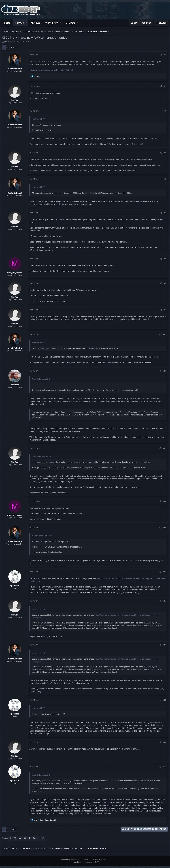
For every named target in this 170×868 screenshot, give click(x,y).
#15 (164, 572)
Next (13, 47)
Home (7, 23)
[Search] (161, 23)
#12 (164, 448)
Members (70, 23)
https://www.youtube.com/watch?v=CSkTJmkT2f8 (51, 70)
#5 (165, 179)
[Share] (161, 55)
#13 (164, 501)
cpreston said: (38, 609)
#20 (164, 767)
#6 (165, 213)
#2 (165, 86)
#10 (164, 334)
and (45, 820)
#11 (164, 371)
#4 (165, 153)
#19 (164, 742)
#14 (164, 528)
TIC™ (97, 862)
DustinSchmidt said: (40, 379)
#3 (165, 111)
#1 (165, 55)
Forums (20, 23)
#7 (165, 259)
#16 (164, 601)
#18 (164, 700)
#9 (165, 310)
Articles (36, 23)
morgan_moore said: (40, 536)
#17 (164, 645)
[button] (26, 23)
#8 (165, 283)
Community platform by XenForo (85, 860)
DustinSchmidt (10, 42)
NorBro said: (37, 119)
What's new (52, 23)
